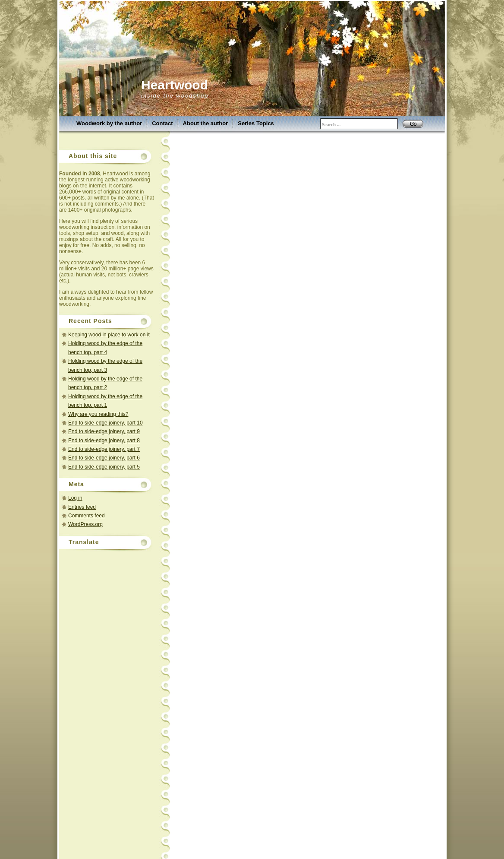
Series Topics (256, 123)
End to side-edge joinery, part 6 (104, 458)
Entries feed (82, 507)
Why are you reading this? (98, 414)
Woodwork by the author (109, 123)
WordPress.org (85, 524)
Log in (75, 498)
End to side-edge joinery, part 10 (106, 423)
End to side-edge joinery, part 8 (104, 441)
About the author (206, 123)
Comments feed (87, 516)
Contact (162, 123)
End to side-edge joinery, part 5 (104, 467)
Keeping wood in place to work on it (109, 335)
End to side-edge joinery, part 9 (104, 431)
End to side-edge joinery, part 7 (104, 449)
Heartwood (175, 85)
